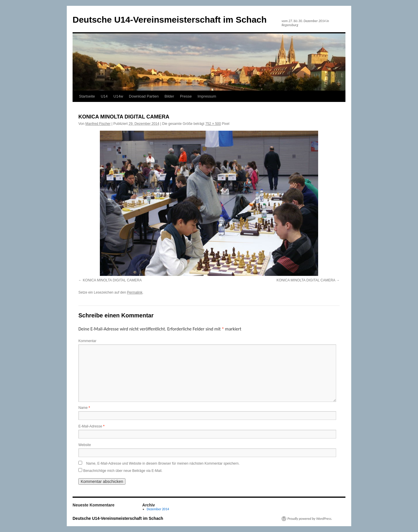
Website (85, 445)
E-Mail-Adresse (91, 426)
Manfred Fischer (98, 124)
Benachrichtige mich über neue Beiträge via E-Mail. (123, 471)
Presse (186, 96)
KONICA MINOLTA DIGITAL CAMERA (112, 280)
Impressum (207, 96)
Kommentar (87, 341)
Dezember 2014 (158, 509)
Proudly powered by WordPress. (310, 519)
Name (84, 408)
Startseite (87, 96)
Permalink (135, 292)
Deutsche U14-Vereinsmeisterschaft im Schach (170, 20)
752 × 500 (213, 124)
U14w (118, 96)
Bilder (169, 96)
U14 (104, 96)
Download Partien (144, 96)
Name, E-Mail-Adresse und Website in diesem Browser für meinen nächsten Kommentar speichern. (163, 463)
